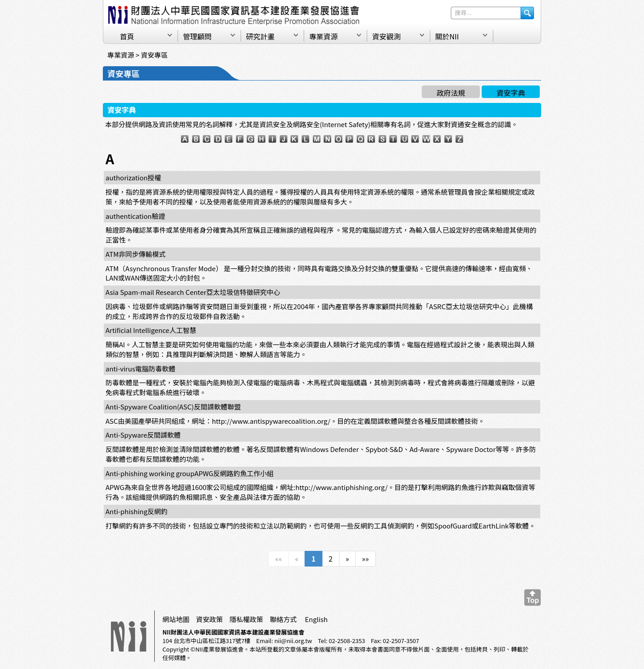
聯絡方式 (283, 619)
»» (365, 558)
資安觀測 (386, 36)
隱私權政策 (246, 619)
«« (278, 558)
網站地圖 (176, 619)
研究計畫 (260, 36)
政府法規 (451, 93)
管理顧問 (197, 36)
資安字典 (511, 93)
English (316, 619)
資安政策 (209, 619)
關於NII (447, 36)
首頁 (127, 36)
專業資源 (323, 36)
